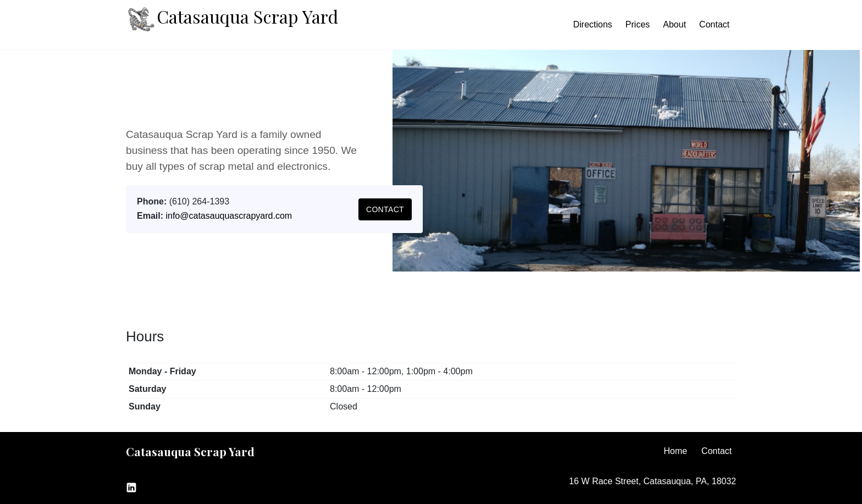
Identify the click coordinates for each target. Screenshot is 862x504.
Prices (638, 24)
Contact (714, 24)
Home (675, 451)
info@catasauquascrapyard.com (229, 216)
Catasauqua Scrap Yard (232, 19)
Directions (592, 24)
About (675, 24)
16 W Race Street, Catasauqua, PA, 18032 (653, 481)
